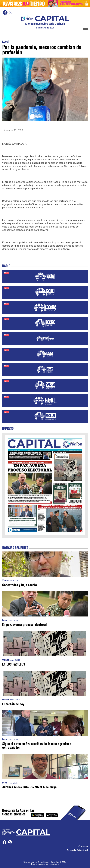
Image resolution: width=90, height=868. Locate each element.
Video (5, 581)
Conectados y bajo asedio (20, 585)
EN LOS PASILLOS (14, 664)
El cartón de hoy (13, 704)
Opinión (6, 660)
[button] (86, 29)
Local (5, 42)
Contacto (83, 846)
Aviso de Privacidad (77, 850)
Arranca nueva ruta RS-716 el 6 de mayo (29, 787)
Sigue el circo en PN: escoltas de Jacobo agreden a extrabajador (37, 746)
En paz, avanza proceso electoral (25, 624)
